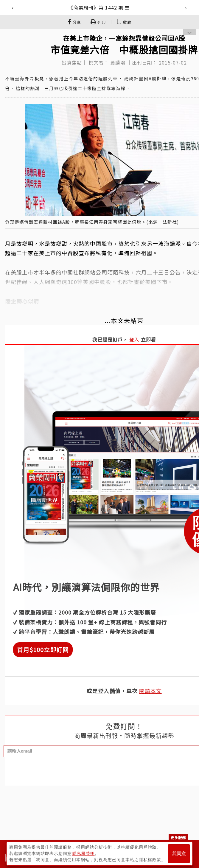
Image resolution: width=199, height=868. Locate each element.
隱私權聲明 (84, 853)
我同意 (179, 854)
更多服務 (178, 838)
